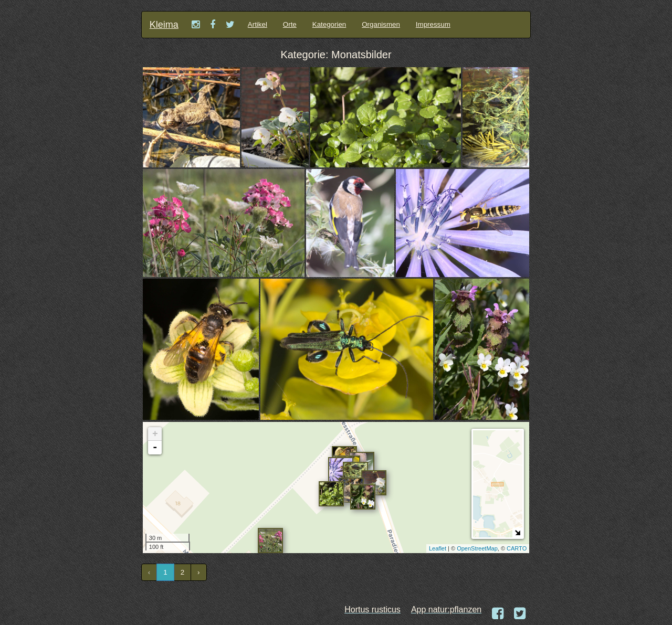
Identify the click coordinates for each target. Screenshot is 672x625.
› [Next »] (198, 572)
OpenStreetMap (477, 548)
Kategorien (329, 24)
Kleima (164, 25)
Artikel (258, 24)
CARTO (517, 548)
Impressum (433, 24)
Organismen (381, 24)
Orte (290, 24)
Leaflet (438, 548)
